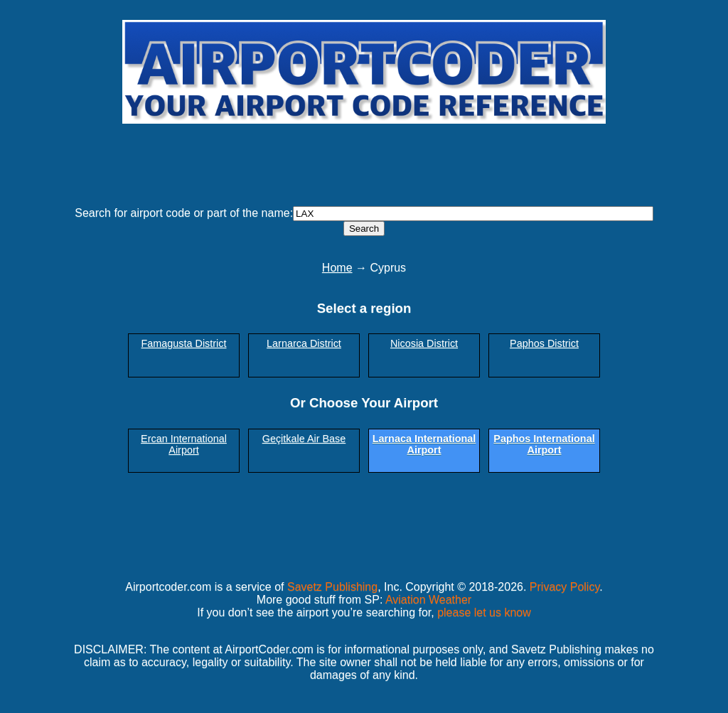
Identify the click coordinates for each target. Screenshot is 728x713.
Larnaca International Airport (424, 444)
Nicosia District (424, 343)
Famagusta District (184, 343)
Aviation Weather (428, 600)
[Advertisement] (364, 159)
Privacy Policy (564, 587)
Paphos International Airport (544, 444)
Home (337, 268)
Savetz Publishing (332, 587)
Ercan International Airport (184, 444)
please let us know (484, 612)
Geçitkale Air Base (304, 439)
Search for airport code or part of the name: (184, 213)
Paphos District (544, 343)
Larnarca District (304, 343)
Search (364, 229)
